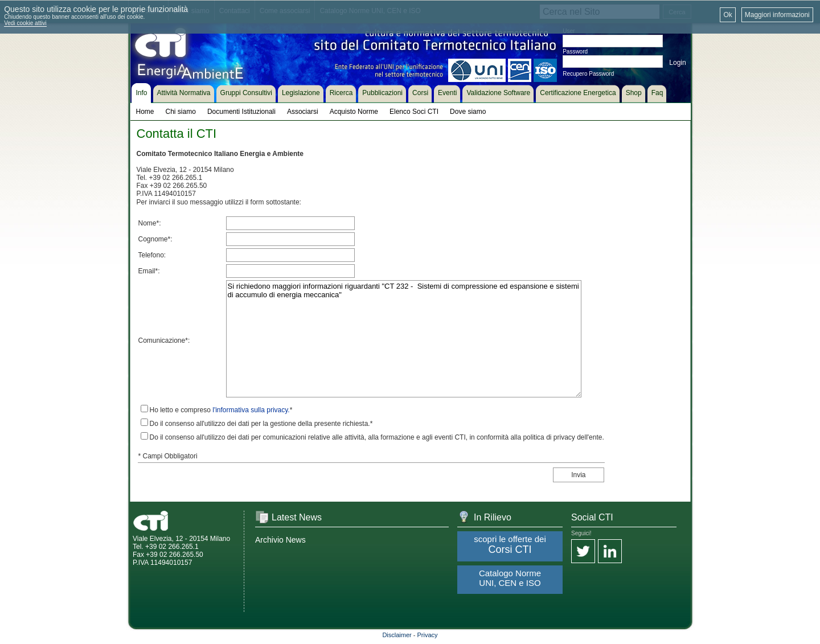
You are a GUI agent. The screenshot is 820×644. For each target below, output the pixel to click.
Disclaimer (397, 635)
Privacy (428, 635)
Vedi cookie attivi (25, 23)
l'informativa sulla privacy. (251, 410)
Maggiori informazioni (777, 15)
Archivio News (280, 540)
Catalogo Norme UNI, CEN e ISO (510, 578)
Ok (727, 15)
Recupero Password (588, 74)
